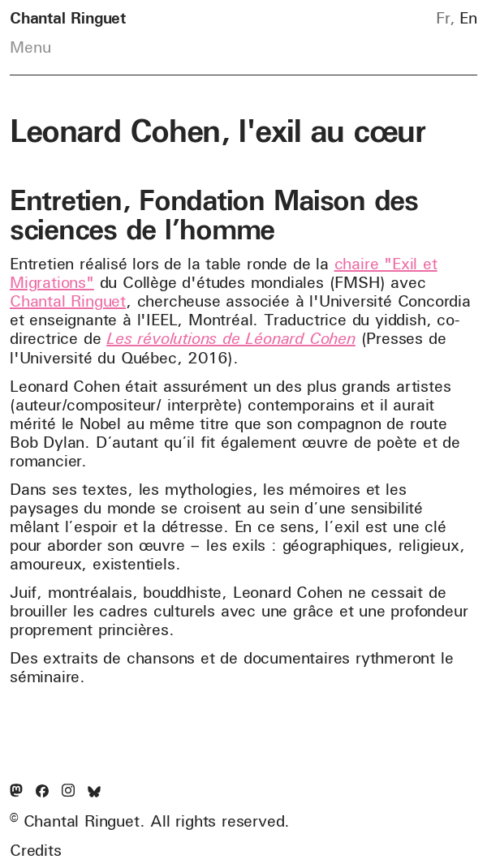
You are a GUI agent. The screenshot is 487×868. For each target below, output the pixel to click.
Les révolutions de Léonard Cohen (231, 338)
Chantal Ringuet (68, 301)
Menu (30, 47)
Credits (36, 850)
